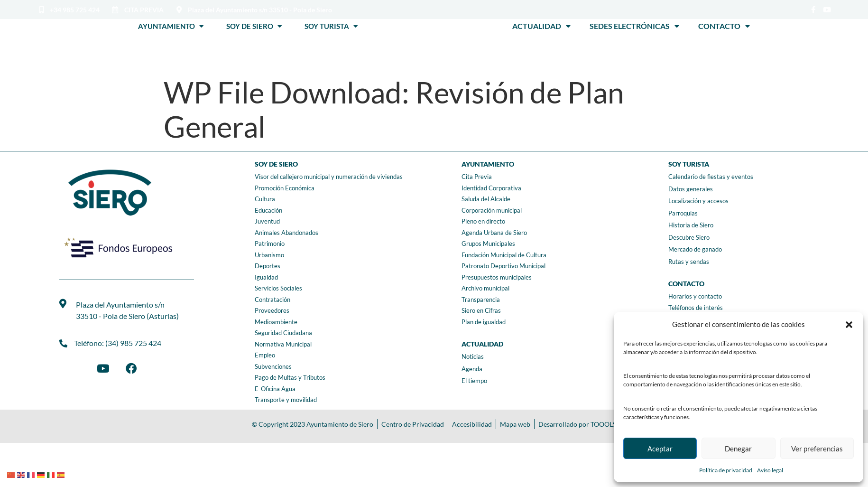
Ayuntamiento (171, 26)
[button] (849, 325)
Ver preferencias (817, 449)
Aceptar (660, 449)
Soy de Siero (254, 26)
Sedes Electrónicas (634, 26)
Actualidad (541, 26)
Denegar (738, 449)
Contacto (724, 26)
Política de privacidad (726, 470)
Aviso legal (770, 470)
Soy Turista (331, 26)
